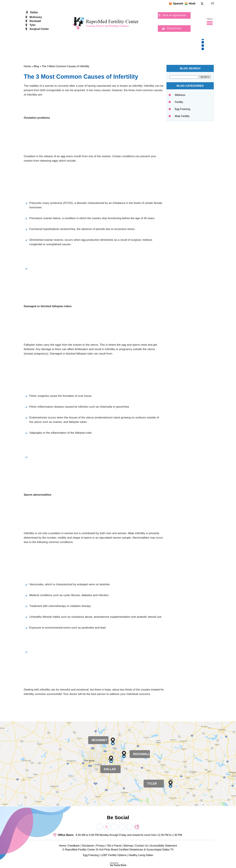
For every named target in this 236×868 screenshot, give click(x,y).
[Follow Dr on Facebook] (99, 827)
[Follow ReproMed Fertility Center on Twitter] (202, 4)
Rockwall (35, 21)
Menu (210, 19)
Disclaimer (88, 846)
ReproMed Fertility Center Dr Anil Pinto (88, 850)
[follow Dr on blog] (137, 827)
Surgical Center (39, 29)
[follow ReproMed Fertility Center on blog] (212, 4)
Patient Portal (174, 28)
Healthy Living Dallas (141, 855)
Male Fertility (182, 116)
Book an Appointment (174, 15)
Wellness (180, 95)
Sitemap (128, 846)
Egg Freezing (182, 109)
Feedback (74, 846)
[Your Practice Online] (118, 864)
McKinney (36, 17)
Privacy (100, 846)
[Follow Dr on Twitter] (107, 827)
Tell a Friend (114, 846)
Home (27, 66)
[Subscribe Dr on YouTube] (114, 827)
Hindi (192, 4)
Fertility (179, 102)
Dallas (34, 12)
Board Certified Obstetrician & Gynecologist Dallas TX (142, 850)
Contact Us (142, 846)
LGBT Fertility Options (113, 855)
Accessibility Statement (163, 846)
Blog (36, 66)
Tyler (33, 25)
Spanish (178, 4)
